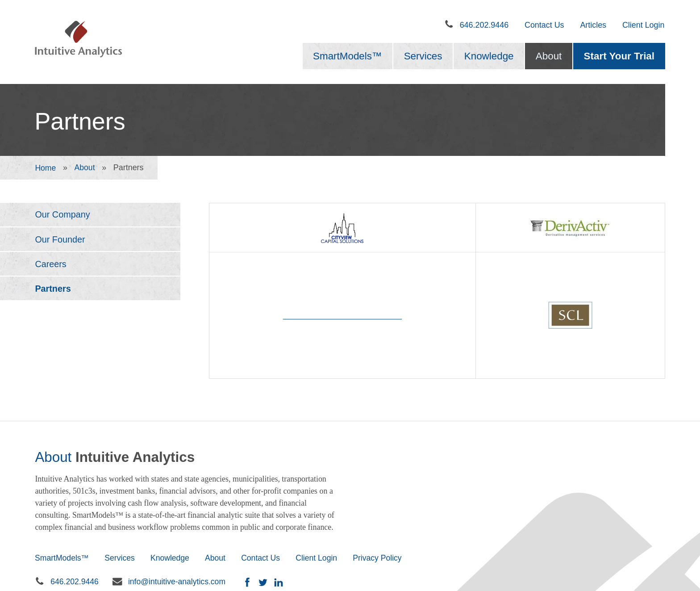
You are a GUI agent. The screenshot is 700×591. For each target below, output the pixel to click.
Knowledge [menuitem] (489, 56)
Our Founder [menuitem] (60, 240)
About (85, 168)
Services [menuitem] (423, 56)
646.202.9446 (484, 25)
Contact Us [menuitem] (544, 25)
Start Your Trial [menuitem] (619, 56)
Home (46, 168)
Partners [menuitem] (53, 290)
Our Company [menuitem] (63, 215)
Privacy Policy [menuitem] (384, 468)
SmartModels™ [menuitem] (347, 56)
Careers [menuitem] (51, 265)
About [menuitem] (549, 56)
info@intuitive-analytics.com (179, 492)
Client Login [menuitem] (644, 25)
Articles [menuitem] (593, 25)
